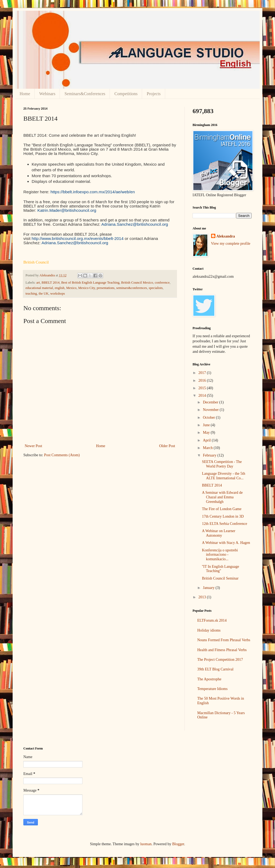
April (207, 440)
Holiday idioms (209, 630)
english (60, 288)
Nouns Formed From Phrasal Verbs (224, 640)
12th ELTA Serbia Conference (225, 524)
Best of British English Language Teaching (90, 283)
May (207, 433)
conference (162, 283)
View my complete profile (231, 244)
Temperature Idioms (213, 689)
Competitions (126, 94)
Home (25, 94)
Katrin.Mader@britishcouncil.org (67, 210)
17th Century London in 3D (223, 516)
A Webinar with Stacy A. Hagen (226, 543)
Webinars (47, 94)
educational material (39, 288)
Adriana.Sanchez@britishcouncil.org (135, 224)
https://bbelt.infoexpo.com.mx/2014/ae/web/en (93, 192)
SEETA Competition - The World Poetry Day (222, 464)
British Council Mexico (137, 283)
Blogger (178, 844)
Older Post (167, 446)
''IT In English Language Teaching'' (220, 569)
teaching (31, 294)
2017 (203, 373)
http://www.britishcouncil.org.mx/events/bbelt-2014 (78, 238)
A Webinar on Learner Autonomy (219, 533)
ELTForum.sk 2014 (212, 620)
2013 (203, 597)
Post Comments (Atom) (62, 455)
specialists (156, 288)
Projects (154, 94)
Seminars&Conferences (85, 94)
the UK (44, 294)
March (208, 448)
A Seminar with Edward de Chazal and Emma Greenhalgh (222, 497)
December (211, 402)
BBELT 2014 (51, 283)
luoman (146, 844)
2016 (203, 381)
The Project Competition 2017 (220, 660)
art (38, 283)
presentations (106, 288)
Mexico (71, 288)
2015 (203, 388)
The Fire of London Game (222, 509)
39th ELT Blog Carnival (216, 669)
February (210, 455)
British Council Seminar (220, 578)
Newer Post (33, 446)
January (209, 588)
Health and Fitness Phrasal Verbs (222, 650)
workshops (58, 294)
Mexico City (87, 288)
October (209, 418)
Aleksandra (226, 236)
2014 (203, 396)
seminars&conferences (132, 288)
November (211, 410)
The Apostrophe (209, 679)
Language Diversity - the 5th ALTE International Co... (224, 476)
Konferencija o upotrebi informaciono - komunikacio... (220, 555)
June (207, 425)
